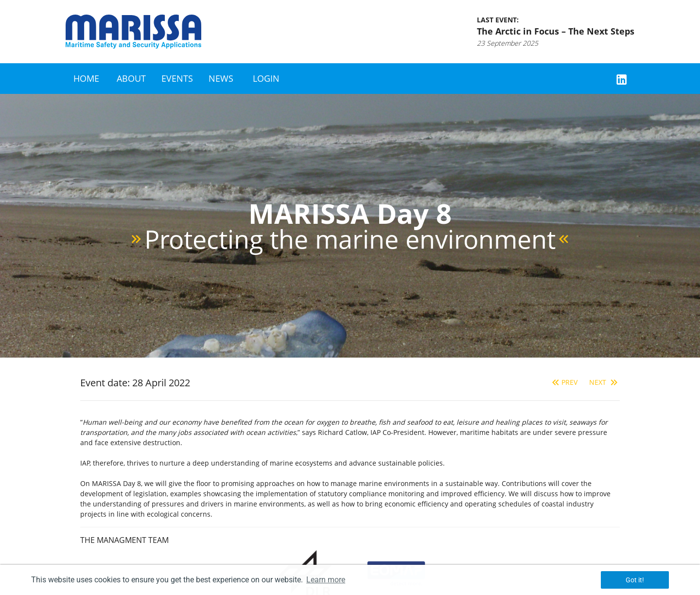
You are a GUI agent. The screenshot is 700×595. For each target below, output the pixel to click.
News (221, 78)
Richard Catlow (342, 432)
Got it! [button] (635, 580)
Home (86, 78)
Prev (564, 382)
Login (266, 78)
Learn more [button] (326, 580)
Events (177, 78)
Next (604, 382)
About (131, 78)
